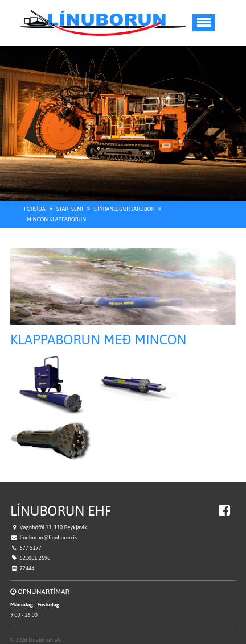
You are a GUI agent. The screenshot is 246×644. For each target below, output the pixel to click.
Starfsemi (70, 201)
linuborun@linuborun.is (48, 531)
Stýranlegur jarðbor (124, 201)
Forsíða (35, 201)
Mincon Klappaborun (56, 212)
